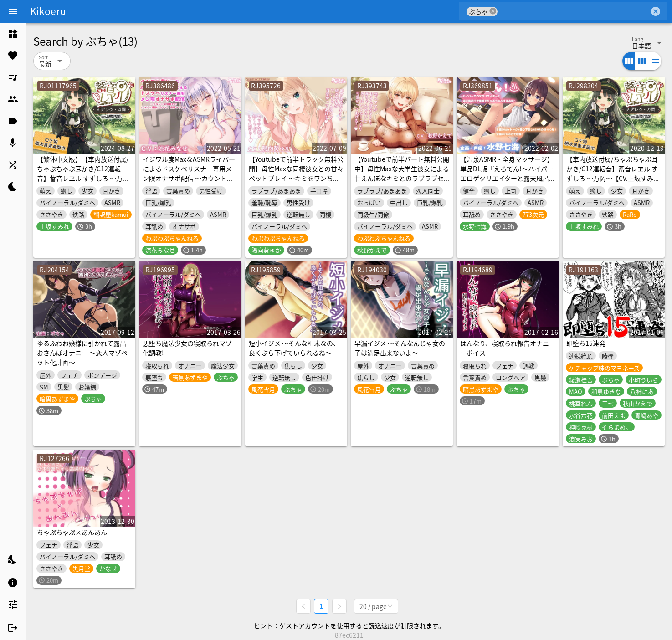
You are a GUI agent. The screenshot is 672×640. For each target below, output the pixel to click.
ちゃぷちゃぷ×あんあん (72, 532)
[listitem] (13, 34)
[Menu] (13, 11)
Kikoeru (48, 11)
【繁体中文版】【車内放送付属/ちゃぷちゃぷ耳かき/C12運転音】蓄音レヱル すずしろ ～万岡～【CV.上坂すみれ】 (83, 173)
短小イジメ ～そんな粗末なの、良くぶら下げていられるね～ (294, 348)
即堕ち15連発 (586, 343)
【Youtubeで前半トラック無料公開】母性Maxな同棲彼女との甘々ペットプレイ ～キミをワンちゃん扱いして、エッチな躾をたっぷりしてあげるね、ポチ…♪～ (296, 178)
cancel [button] (493, 11)
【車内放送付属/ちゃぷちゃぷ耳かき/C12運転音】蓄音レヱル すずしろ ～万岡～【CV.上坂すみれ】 (612, 173)
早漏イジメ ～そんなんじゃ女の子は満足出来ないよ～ (400, 348)
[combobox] (573, 11)
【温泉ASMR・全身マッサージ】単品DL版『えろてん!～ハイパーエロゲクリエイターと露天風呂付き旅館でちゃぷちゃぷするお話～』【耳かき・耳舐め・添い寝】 (507, 183)
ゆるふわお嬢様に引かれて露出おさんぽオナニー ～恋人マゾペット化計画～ (82, 353)
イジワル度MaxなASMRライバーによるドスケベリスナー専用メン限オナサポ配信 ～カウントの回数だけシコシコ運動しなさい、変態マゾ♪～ (189, 178)
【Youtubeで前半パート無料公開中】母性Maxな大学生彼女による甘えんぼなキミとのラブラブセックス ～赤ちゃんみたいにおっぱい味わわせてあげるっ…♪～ (402, 178)
